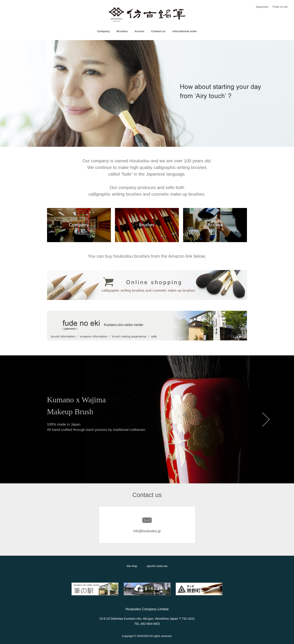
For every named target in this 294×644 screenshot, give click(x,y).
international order (185, 31)
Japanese (262, 7)
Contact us (158, 31)
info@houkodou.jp (147, 531)
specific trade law (157, 566)
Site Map (132, 566)
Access (139, 31)
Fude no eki (280, 7)
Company (103, 31)
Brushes (122, 31)
